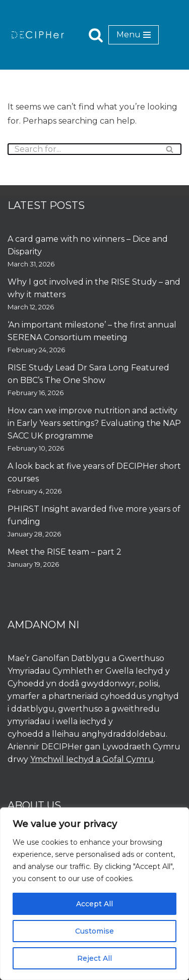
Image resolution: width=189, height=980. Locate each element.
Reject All (94, 958)
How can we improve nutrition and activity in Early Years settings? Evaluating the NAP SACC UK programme (94, 423)
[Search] (96, 35)
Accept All (94, 904)
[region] (94, 894)
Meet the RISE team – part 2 (65, 552)
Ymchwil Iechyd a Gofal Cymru (92, 759)
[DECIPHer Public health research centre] (38, 35)
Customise (94, 931)
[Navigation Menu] (134, 35)
